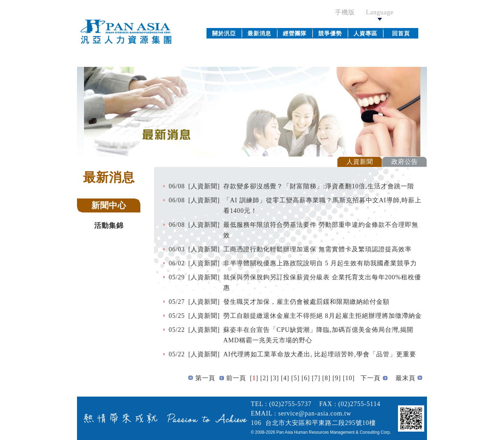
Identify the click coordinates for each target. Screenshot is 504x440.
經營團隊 (295, 33)
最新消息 (259, 33)
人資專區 (365, 33)
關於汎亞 (224, 33)
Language (380, 15)
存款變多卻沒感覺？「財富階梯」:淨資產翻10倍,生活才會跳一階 (319, 186)
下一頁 (370, 378)
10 (349, 378)
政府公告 (405, 162)
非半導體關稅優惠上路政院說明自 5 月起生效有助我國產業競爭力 (320, 263)
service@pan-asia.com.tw (315, 413)
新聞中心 (109, 205)
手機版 (348, 12)
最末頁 (405, 378)
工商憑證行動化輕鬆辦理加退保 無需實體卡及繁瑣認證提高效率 (317, 249)
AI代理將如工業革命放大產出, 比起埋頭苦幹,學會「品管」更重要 (320, 354)
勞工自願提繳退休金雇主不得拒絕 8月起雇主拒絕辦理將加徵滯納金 (323, 316)
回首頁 (401, 33)
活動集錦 (109, 225)
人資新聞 (360, 162)
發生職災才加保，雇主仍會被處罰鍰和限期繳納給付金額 (306, 302)
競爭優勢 (330, 33)
